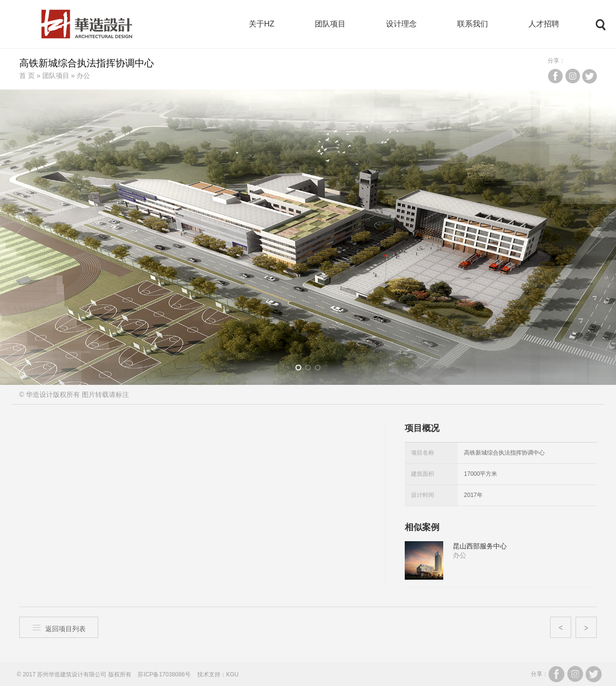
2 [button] (311, 369)
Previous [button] (21, 237)
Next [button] (595, 237)
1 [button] (302, 369)
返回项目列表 (59, 628)
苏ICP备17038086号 (164, 674)
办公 (83, 76)
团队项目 (56, 76)
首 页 (27, 76)
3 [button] (321, 369)
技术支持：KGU (218, 674)
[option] (308, 237)
